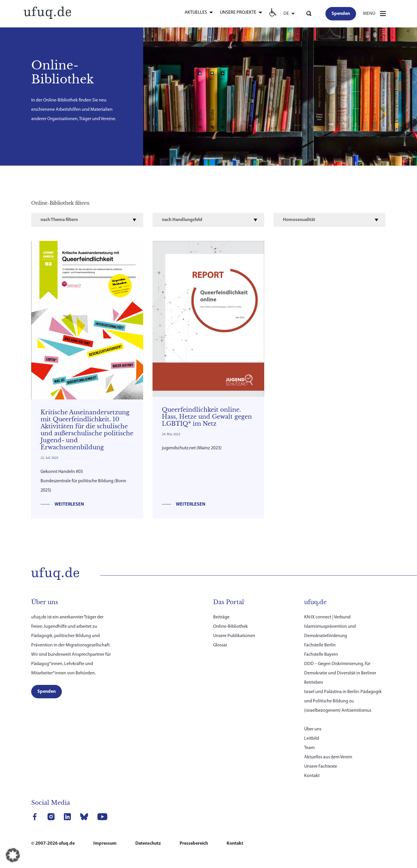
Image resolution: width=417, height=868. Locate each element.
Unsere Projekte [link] (238, 13)
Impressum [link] (105, 844)
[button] (13, 855)
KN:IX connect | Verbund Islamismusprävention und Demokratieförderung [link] (330, 627)
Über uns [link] (313, 729)
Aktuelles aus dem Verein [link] (328, 757)
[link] (47, 12)
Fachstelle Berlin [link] (320, 645)
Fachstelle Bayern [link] (321, 655)
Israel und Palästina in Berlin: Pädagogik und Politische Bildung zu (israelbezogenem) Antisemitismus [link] (343, 701)
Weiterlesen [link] (69, 504)
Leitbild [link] (312, 739)
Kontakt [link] (312, 776)
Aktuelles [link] (196, 13)
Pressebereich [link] (194, 844)
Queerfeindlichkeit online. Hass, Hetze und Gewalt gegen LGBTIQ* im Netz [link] (207, 417)
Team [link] (309, 748)
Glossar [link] (220, 645)
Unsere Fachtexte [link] (321, 767)
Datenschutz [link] (148, 844)
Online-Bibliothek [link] (231, 627)
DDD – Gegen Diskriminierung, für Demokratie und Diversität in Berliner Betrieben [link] (340, 673)
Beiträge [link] (221, 617)
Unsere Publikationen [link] (234, 636)
